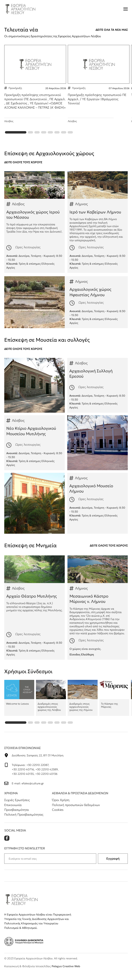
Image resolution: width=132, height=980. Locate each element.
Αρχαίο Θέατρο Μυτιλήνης (34, 615)
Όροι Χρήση (61, 807)
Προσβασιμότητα (17, 817)
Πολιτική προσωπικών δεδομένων (76, 812)
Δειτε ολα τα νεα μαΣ (112, 30)
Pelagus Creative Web (66, 973)
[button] (16, 139)
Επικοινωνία (13, 812)
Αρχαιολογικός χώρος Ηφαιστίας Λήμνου (66, 309)
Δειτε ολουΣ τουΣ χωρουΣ (23, 169)
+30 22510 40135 (23, 781)
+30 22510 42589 (47, 776)
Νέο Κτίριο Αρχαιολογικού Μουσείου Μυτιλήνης (66, 450)
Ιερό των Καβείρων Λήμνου (98, 229)
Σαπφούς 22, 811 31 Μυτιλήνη (45, 762)
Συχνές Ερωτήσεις (17, 807)
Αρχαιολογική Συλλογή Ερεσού (66, 392)
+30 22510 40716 (23, 776)
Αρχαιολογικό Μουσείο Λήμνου (66, 510)
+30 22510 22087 (37, 772)
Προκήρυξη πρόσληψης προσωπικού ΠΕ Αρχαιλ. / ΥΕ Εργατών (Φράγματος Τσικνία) (99, 89)
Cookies (58, 817)
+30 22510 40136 (46, 781)
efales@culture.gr (33, 790)
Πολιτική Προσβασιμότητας (24, 821)
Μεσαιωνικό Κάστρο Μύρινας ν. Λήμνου (98, 615)
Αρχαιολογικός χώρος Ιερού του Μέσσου (34, 229)
